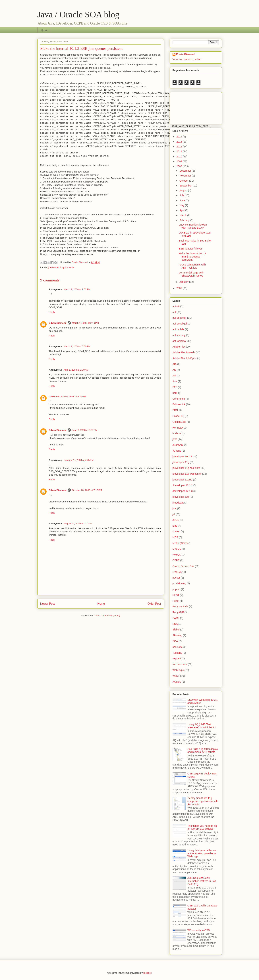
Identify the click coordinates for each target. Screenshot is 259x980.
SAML (176, 618)
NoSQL (177, 555)
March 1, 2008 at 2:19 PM (85, 323)
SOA (175, 641)
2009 (180, 161)
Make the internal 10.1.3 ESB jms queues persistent (192, 257)
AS (174, 376)
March (183, 215)
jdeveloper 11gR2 (183, 480)
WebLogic (178, 670)
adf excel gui (180, 324)
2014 (180, 137)
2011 (180, 151)
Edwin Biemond (58, 323)
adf (174, 312)
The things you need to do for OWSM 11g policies (202, 827)
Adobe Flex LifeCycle (185, 358)
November (186, 176)
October (184, 181)
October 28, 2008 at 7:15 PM (87, 490)
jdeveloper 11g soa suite (61, 267)
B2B (175, 387)
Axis (175, 381)
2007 (180, 288)
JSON (176, 520)
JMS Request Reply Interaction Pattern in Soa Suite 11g (202, 881)
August (184, 190)
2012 (180, 147)
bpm (175, 393)
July (182, 195)
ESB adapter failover (190, 249)
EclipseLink (179, 404)
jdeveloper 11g (181, 462)
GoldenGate (179, 422)
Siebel (176, 630)
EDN (175, 410)
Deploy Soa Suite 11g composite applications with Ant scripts (203, 801)
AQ (174, 370)
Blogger (147, 973)
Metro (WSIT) (180, 543)
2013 (180, 142)
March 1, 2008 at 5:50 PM (77, 346)
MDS (175, 537)
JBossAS (178, 445)
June (183, 200)
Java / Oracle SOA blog (78, 14)
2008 (180, 166)
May (182, 205)
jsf (174, 514)
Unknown (54, 396)
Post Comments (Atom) (108, 615)
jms (175, 508)
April (182, 210)
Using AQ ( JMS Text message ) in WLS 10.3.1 (202, 726)
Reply (52, 312)
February (185, 220)
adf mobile (178, 329)
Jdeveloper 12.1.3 (183, 491)
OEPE (176, 560)
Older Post (154, 604)
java (175, 439)
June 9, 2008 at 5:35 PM (73, 396)
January (184, 282)
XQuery (177, 682)
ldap (175, 526)
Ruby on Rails (180, 606)
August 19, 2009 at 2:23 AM (78, 524)
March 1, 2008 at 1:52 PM (77, 289)
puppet (176, 589)
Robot (176, 601)
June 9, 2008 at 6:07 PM (85, 430)
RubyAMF (178, 612)
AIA (175, 364)
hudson (177, 433)
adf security (179, 335)
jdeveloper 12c (181, 497)
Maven (176, 531)
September (186, 186)
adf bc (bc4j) (180, 318)
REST (176, 595)
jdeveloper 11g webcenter (187, 474)
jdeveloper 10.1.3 (182, 456)
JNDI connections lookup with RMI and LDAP (193, 226)
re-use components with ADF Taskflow (192, 266)
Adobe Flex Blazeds (184, 352)
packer (176, 578)
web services (180, 664)
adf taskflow (179, 341)
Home (44, 30)
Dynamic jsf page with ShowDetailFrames (191, 274)
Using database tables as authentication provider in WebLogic (202, 853)
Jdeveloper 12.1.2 (183, 485)
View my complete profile (187, 59)
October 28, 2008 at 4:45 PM (79, 460)
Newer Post (48, 604)
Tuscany (177, 653)
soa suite (178, 647)
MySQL (177, 549)
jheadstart (178, 503)
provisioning (179, 583)
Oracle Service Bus (183, 566)
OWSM (177, 572)
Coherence (179, 399)
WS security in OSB (199, 930)
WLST (176, 676)
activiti (176, 306)
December (186, 171)
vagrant (177, 658)
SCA (175, 624)
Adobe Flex (179, 347)
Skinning (177, 635)
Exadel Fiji (178, 416)
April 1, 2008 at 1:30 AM (76, 370)
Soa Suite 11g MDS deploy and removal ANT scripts (203, 751)
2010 (180, 157)
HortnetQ (178, 428)
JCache (177, 451)
